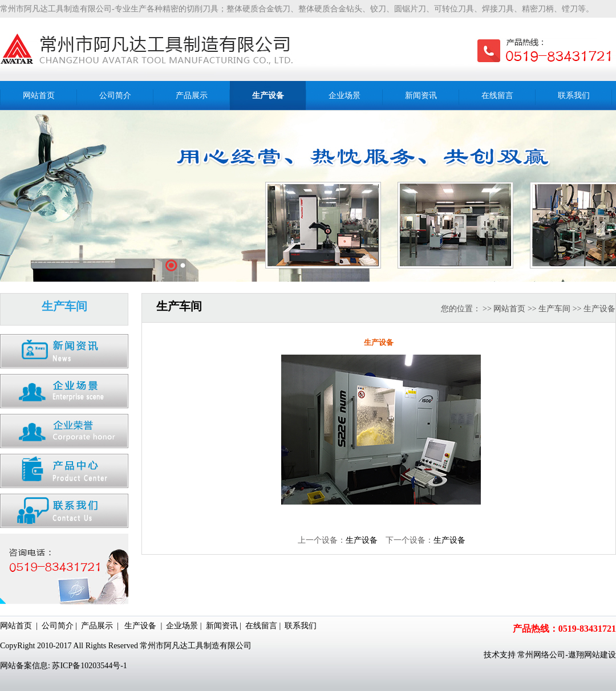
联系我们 (301, 626)
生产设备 (362, 540)
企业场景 (182, 626)
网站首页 (509, 309)
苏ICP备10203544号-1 (89, 666)
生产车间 (554, 309)
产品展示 (97, 626)
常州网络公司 (541, 655)
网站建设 (600, 655)
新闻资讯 (222, 626)
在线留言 (261, 626)
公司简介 (58, 626)
